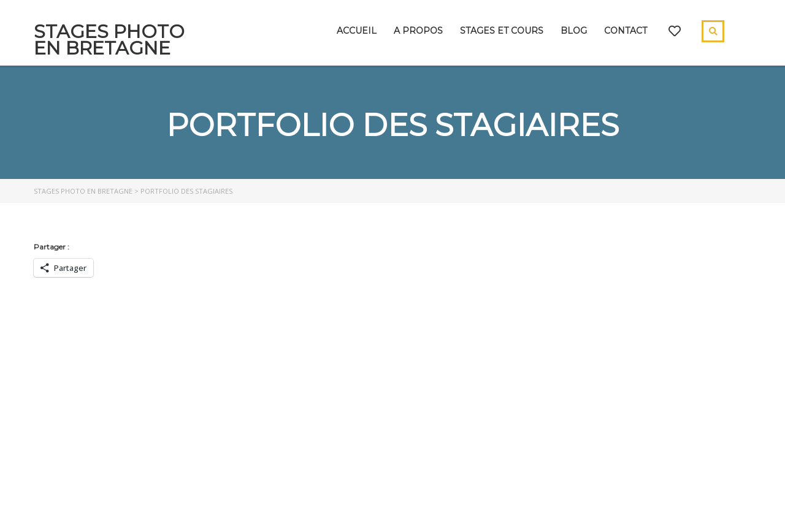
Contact (626, 31)
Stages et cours (502, 31)
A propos (418, 31)
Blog (574, 31)
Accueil (357, 31)
